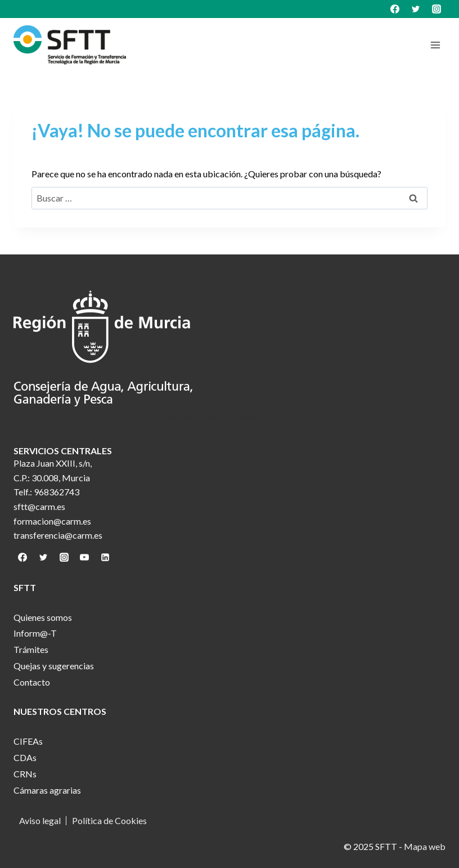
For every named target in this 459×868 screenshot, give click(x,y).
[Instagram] (436, 9)
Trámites (31, 649)
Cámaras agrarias (47, 790)
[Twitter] (416, 9)
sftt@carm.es (39, 506)
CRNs (25, 774)
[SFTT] (70, 45)
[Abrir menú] (435, 45)
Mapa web (425, 846)
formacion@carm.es (52, 521)
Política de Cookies (109, 821)
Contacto (32, 682)
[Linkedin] (105, 557)
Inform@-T (35, 633)
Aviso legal (40, 821)
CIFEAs (28, 741)
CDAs (25, 757)
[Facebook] (395, 9)
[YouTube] (84, 557)
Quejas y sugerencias (54, 666)
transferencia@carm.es (58, 535)
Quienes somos (43, 617)
